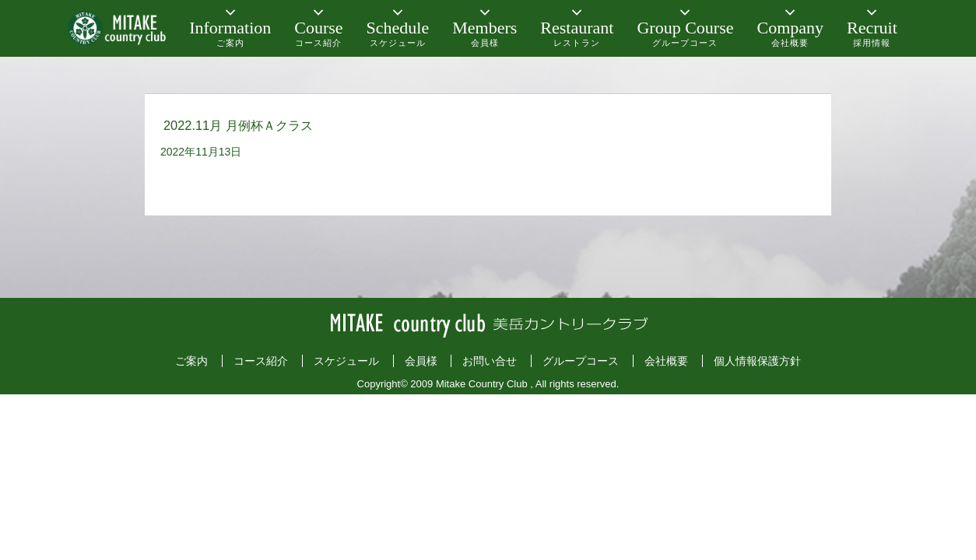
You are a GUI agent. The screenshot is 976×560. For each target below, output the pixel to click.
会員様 (421, 361)
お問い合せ (490, 361)
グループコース (581, 361)
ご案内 (191, 361)
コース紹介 (261, 361)
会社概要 (666, 361)
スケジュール (346, 361)
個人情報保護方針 (757, 361)
